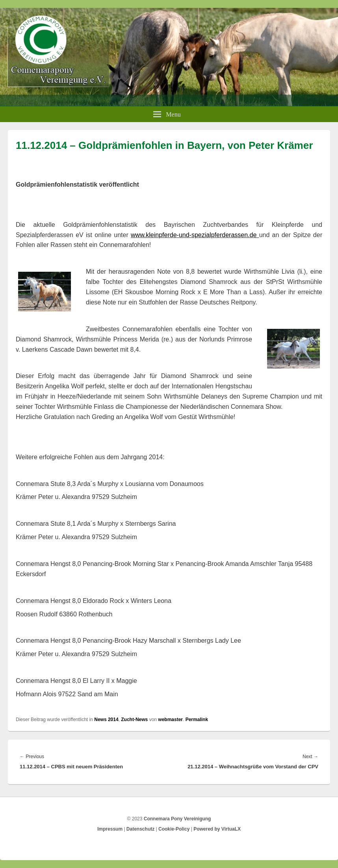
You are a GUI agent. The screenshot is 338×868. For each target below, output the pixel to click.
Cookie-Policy (174, 829)
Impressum (110, 829)
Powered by (217, 829)
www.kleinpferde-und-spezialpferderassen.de (195, 235)
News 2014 (106, 720)
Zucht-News (134, 720)
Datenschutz (140, 829)
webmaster (170, 720)
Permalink (197, 720)
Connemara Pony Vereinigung (177, 819)
